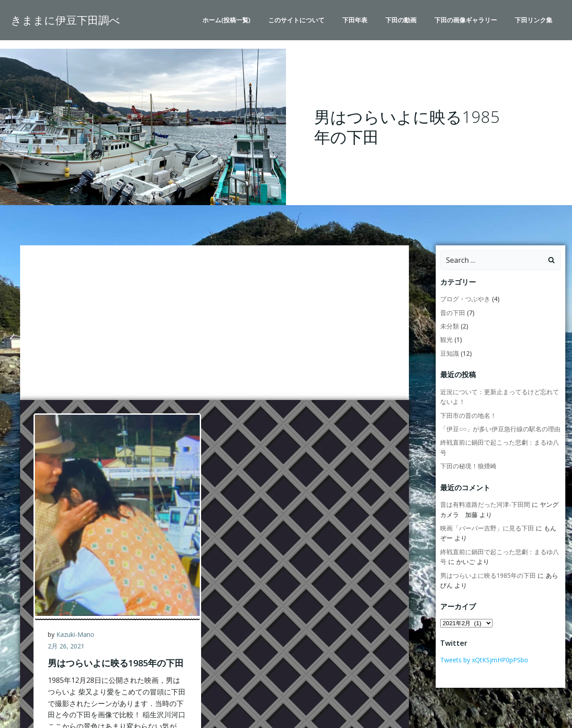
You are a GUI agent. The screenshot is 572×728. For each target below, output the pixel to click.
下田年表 (355, 20)
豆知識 (450, 353)
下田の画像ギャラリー (466, 20)
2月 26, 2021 (67, 646)
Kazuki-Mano (76, 635)
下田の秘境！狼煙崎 (468, 466)
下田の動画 (401, 20)
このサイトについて (296, 20)
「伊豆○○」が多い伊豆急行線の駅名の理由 (500, 429)
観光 (446, 340)
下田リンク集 (534, 20)
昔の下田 (453, 313)
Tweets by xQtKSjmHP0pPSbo (484, 660)
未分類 (450, 326)
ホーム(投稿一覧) (226, 20)
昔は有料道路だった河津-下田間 (485, 504)
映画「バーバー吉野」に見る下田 (487, 528)
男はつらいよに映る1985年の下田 (488, 575)
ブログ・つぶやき (465, 299)
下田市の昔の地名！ (468, 415)
